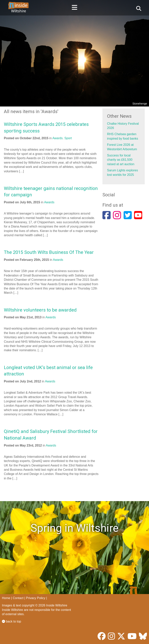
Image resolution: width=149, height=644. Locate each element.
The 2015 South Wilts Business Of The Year (49, 252)
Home (6, 598)
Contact (18, 598)
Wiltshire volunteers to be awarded (40, 310)
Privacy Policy (36, 598)
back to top (12, 621)
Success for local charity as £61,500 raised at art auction (121, 160)
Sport (68, 138)
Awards (58, 138)
